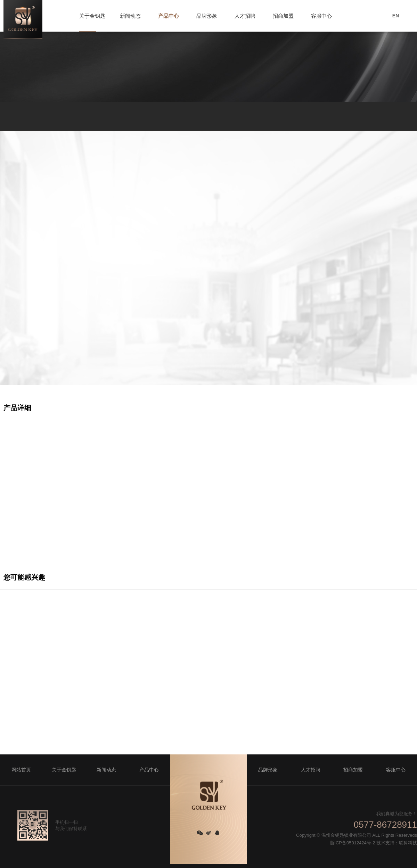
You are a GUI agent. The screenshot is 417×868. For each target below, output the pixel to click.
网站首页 (21, 770)
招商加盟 (283, 16)
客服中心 (321, 16)
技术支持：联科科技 (397, 843)
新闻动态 (130, 16)
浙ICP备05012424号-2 (352, 843)
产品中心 (169, 16)
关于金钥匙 (92, 16)
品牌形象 (207, 16)
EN (396, 16)
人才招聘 (245, 16)
